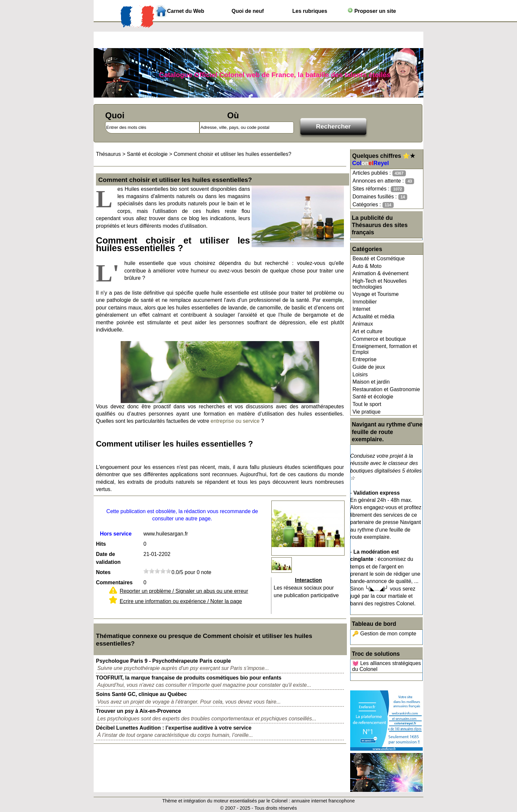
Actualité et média (373, 317)
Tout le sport (367, 404)
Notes (103, 572)
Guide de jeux (369, 367)
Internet (361, 309)
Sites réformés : (378, 189)
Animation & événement (380, 273)
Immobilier (365, 302)
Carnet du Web (186, 11)
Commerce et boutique (379, 339)
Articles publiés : (379, 173)
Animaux (363, 324)
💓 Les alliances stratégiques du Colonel (387, 666)
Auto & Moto (367, 266)
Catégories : (373, 205)
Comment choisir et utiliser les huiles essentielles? (233, 154)
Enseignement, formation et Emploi (385, 349)
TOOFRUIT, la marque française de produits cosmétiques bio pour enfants (189, 678)
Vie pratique (366, 412)
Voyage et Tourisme (376, 294)
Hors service (116, 534)
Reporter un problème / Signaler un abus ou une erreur (184, 591)
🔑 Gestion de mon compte (384, 634)
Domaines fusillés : (380, 197)
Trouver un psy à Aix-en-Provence (138, 711)
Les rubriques (310, 11)
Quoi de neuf (248, 11)
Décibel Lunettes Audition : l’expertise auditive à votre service (174, 728)
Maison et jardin (371, 382)
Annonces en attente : (383, 181)
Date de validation (108, 558)
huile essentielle (144, 263)
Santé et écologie (373, 397)
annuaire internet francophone (323, 801)
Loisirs (360, 375)
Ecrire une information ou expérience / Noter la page (181, 601)
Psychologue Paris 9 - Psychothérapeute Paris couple (163, 661)
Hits (101, 544)
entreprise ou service (235, 421)
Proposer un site (372, 11)
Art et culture (367, 331)
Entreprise (365, 359)
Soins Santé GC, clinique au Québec (141, 694)
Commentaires (114, 582)
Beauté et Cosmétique (379, 259)
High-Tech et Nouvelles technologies (380, 284)
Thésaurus (108, 154)
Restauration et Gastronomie (386, 389)
